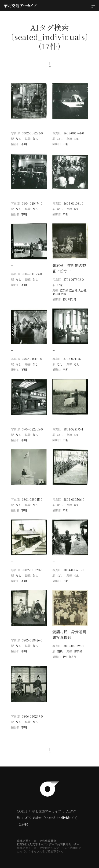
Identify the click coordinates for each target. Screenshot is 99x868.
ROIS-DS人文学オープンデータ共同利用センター (48, 844)
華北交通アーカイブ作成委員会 (37, 841)
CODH (22, 811)
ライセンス (35, 851)
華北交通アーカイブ (47, 811)
